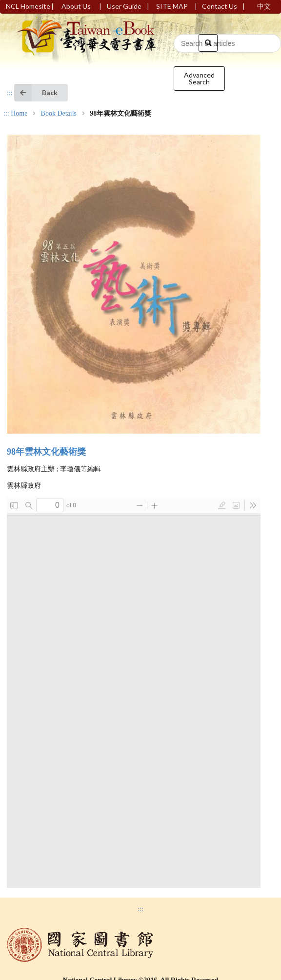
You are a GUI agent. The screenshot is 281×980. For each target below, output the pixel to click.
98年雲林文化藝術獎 (46, 452)
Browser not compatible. (134, 693)
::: (10, 93)
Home (19, 114)
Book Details (59, 114)
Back (36, 93)
